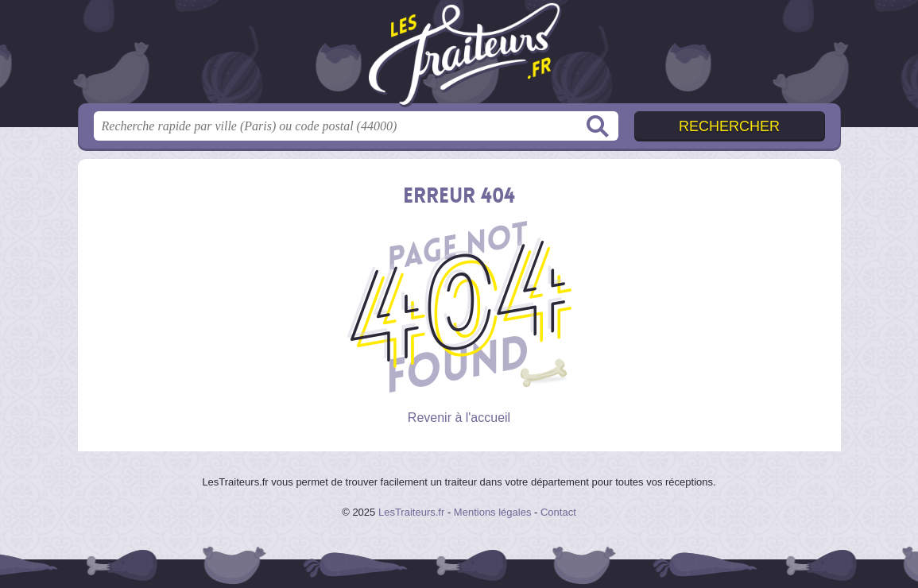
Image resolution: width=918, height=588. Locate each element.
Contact (558, 512)
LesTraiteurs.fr (411, 512)
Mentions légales (493, 512)
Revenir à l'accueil (459, 418)
